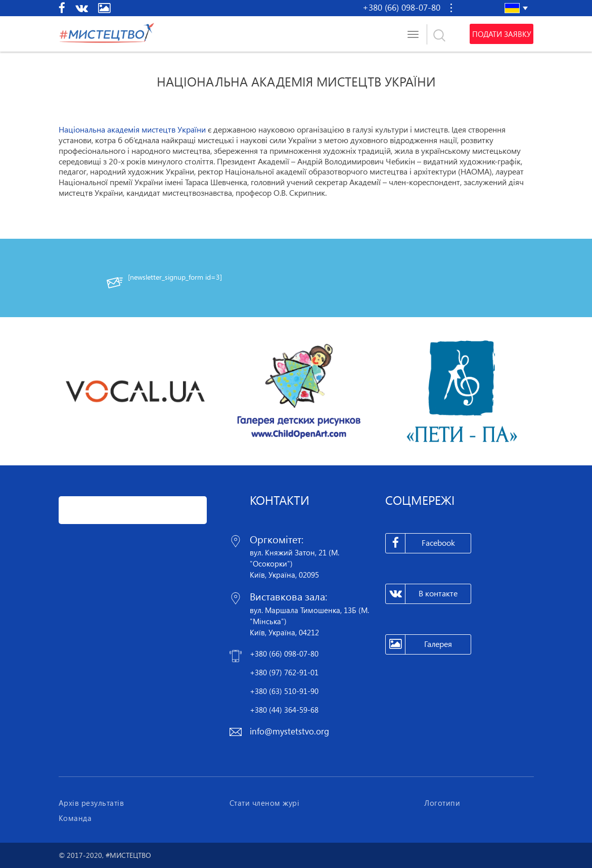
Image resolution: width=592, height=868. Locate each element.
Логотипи (442, 803)
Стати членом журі (265, 803)
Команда (75, 818)
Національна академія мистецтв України (132, 129)
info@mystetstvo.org (289, 731)
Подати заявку (502, 34)
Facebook (420, 543)
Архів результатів (92, 803)
